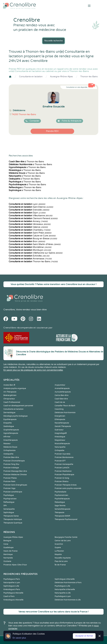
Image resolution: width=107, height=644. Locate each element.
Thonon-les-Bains (89, 77)
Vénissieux (30, 224)
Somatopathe (9, 509)
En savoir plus (19, 638)
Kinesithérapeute (11, 440)
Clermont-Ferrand (33, 218)
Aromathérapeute (62, 388)
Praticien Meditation (63, 471)
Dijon (27, 213)
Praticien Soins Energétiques (15, 485)
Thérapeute (59, 512)
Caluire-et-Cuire (32, 236)
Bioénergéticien (10, 395)
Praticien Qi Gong (62, 478)
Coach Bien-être (61, 399)
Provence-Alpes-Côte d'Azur (15, 565)
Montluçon (30, 250)
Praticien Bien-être (11, 457)
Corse (6, 544)
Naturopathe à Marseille (65, 589)
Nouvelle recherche (54, 41)
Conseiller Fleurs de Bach (65, 406)
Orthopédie (59, 450)
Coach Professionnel (12, 402)
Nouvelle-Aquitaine (63, 558)
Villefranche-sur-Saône (36, 253)
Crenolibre (9, 310)
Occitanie (7, 561)
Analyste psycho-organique (15, 388)
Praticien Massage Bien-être (15, 471)
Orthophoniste (9, 450)
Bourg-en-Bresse (33, 239)
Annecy (28, 221)
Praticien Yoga (9, 488)
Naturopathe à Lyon (12, 583)
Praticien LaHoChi (62, 468)
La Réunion (59, 551)
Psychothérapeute (62, 499)
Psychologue (9, 495)
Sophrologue (9, 512)
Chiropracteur (9, 399)
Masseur (7, 444)
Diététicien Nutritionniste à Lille (68, 600)
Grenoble (29, 210)
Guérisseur (59, 430)
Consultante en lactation (31, 77)
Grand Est (59, 544)
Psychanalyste (60, 492)
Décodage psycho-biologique (15, 416)
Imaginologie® (61, 433)
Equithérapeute (10, 419)
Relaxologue (60, 502)
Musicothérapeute (62, 444)
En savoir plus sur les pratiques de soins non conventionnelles (33, 370)
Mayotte (58, 554)
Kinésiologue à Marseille (13, 600)
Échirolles (29, 256)
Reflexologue (9, 502)
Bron (27, 241)
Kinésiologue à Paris (12, 589)
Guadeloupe (8, 548)
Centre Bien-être (62, 395)
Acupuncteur (60, 385)
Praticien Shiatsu (62, 481)
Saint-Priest (30, 233)
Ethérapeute (60, 419)
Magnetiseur (60, 440)
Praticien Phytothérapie (64, 475)
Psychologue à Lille (62, 586)
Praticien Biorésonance (64, 457)
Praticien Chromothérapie (14, 461)
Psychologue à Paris (12, 579)
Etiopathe (8, 423)
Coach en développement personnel (18, 406)
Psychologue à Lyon (63, 596)
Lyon (27, 204)
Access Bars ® (9, 385)
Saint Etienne (31, 207)
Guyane (58, 548)
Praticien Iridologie (11, 468)
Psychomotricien (61, 495)
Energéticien (60, 416)
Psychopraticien (10, 499)
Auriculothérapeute (63, 392)
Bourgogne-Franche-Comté (66, 537)
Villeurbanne (31, 216)
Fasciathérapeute (62, 423)
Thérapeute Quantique (13, 523)
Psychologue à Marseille (13, 593)
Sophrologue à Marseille (65, 579)
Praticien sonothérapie (13, 492)
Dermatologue (9, 413)
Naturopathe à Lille (63, 593)
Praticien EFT (60, 461)
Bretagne (7, 541)
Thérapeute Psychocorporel (66, 519)
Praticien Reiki (9, 481)
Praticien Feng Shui (11, 464)
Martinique (8, 554)
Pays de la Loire (61, 561)
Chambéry (30, 230)
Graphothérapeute (11, 430)
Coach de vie (60, 402)
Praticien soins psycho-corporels (68, 488)
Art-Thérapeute (10, 392)
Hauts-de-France (10, 551)
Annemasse (30, 259)
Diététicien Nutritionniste (65, 413)
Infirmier (7, 437)
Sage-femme (60, 506)
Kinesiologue (60, 437)
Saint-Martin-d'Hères (35, 244)
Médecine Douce (10, 447)
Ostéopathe (8, 454)
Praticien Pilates (10, 478)
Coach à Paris (9, 596)
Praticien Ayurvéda (62, 454)
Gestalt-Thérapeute (63, 426)
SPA (5, 506)
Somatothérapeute (62, 509)
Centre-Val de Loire (63, 541)
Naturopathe (60, 447)
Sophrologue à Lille (11, 586)
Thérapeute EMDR (62, 516)
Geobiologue (9, 426)
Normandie (8, 558)
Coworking (59, 409)
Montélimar (30, 247)
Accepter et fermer (84, 636)
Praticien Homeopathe (64, 464)
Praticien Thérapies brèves (66, 485)
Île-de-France (60, 565)
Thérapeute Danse (11, 516)
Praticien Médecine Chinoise (15, 475)
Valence (28, 227)
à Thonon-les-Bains (26, 162)
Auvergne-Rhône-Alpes (61, 77)
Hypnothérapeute (11, 433)
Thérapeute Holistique (13, 519)
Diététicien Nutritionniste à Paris (68, 583)
